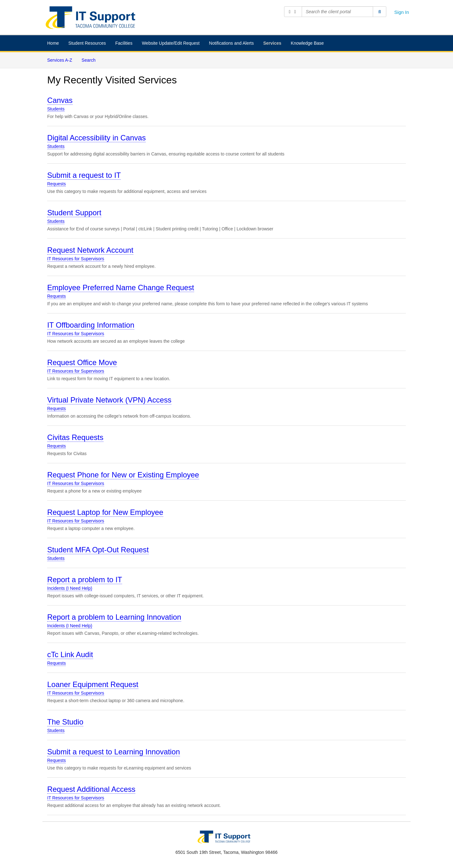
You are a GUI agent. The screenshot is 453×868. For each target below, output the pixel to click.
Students (56, 109)
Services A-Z (60, 60)
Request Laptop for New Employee (105, 512)
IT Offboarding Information (91, 325)
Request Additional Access (91, 789)
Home (53, 43)
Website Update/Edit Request (171, 43)
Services (272, 43)
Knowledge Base (307, 43)
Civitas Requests (75, 437)
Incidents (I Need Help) (70, 588)
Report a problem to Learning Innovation (114, 617)
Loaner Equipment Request (93, 684)
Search (88, 60)
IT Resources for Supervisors (76, 259)
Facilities (124, 43)
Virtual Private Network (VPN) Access (109, 400)
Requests (56, 184)
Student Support (74, 213)
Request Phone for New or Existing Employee (123, 475)
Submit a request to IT (84, 175)
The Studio (65, 722)
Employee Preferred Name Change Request (121, 287)
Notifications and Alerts (231, 43)
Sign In (402, 12)
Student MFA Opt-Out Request (98, 550)
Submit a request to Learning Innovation (114, 752)
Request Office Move (82, 362)
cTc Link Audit (70, 654)
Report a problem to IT (85, 580)
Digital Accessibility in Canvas (96, 138)
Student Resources (87, 43)
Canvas (60, 100)
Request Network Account (90, 250)
